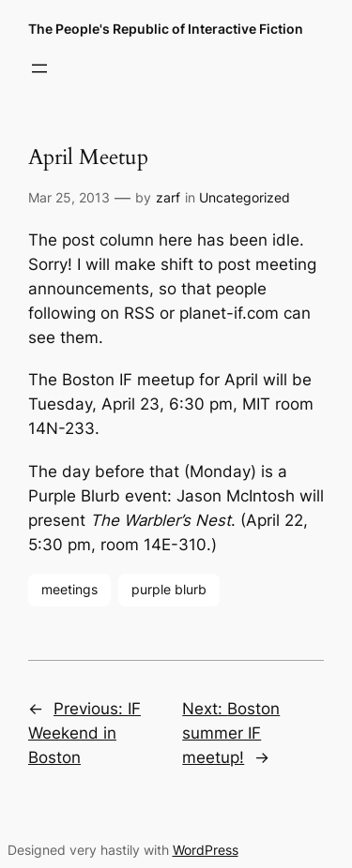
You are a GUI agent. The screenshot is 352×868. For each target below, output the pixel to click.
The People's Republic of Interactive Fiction (166, 29)
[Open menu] (39, 68)
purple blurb (169, 589)
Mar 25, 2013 (69, 197)
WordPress (206, 850)
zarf (168, 197)
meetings (69, 589)
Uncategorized (245, 197)
